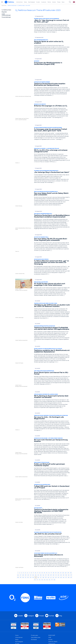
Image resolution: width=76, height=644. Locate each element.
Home (17, 611)
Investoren (44, 2)
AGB (50, 613)
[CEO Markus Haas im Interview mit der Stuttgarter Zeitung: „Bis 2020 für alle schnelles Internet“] (43, 514)
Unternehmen (19, 2)
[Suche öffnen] (70, 2)
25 (71, 548)
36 (43, 550)
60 (48, 553)
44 (64, 550)
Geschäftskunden (36, 613)
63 (56, 553)
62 (53, 553)
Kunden (38, 2)
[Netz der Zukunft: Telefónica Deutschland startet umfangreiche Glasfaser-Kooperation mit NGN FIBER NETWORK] (43, 492)
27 (21, 550)
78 (54, 555)
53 (31, 553)
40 (54, 550)
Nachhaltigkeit (32, 2)
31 (31, 550)
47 (71, 550)
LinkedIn (20, 591)
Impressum (51, 627)
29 (26, 550)
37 (46, 550)
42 (58, 550)
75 (47, 555)
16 (49, 548)
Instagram (31, 591)
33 (36, 550)
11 (38, 548)
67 (66, 553)
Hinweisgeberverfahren (55, 621)
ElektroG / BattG (53, 617)
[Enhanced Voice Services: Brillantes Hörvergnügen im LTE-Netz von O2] (43, 100)
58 (43, 553)
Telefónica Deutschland (12, 5)
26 (18, 550)
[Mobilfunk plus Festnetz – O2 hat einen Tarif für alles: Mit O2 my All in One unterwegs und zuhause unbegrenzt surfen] (43, 141)
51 (26, 553)
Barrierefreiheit (52, 625)
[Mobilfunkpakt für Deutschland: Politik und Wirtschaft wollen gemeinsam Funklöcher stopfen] (43, 447)
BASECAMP (52, 611)
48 (18, 553)
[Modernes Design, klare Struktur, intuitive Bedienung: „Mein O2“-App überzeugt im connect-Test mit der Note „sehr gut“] (43, 24)
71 (37, 555)
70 (35, 555)
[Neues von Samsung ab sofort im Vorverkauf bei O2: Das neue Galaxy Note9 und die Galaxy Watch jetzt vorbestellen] (43, 182)
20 (58, 548)
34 (38, 550)
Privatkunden (34, 611)
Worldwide (34, 615)
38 (48, 550)
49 (21, 553)
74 (45, 555)
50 (23, 553)
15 (47, 548)
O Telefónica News (21, 5)
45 (66, 550)
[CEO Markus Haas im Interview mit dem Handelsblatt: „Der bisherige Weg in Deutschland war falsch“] (43, 161)
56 (38, 553)
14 (44, 548)
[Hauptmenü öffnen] (2, 2)
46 (69, 550)
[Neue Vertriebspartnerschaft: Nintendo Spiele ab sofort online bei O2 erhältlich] (43, 45)
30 (28, 550)
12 (40, 548)
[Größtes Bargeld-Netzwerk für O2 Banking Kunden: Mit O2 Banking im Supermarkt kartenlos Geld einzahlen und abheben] (43, 379)
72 (40, 555)
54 (33, 553)
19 (56, 548)
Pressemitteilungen (6, 17)
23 (66, 548)
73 (42, 555)
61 (51, 553)
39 (51, 550)
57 (41, 553)
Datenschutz (52, 619)
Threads (41, 591)
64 (58, 553)
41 (56, 550)
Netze (25, 2)
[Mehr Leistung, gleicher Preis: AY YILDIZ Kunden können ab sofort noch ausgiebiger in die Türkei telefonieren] (43, 270)
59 (46, 553)
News (63, 2)
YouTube (52, 591)
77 (52, 555)
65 (61, 553)
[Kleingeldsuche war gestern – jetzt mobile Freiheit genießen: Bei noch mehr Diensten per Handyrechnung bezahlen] (43, 424)
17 (51, 548)
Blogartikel (4, 12)
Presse (59, 2)
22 (63, 548)
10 (35, 548)
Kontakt (50, 615)
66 (64, 553)
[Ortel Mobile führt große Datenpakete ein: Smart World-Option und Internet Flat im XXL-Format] (43, 357)
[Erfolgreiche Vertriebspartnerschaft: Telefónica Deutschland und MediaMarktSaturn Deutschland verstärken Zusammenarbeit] (43, 204)
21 (61, 548)
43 (61, 550)
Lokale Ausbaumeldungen (6, 15)
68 (69, 553)
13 (42, 548)
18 (53, 548)
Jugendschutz (52, 623)
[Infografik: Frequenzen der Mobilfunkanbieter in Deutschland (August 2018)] (43, 62)
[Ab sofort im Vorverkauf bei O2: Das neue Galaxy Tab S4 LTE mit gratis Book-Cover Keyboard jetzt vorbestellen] (43, 226)
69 (71, 553)
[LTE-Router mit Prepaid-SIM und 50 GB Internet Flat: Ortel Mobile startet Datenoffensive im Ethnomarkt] (43, 535)
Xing (61, 591)
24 (68, 548)
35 (41, 550)
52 (28, 553)
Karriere (54, 2)
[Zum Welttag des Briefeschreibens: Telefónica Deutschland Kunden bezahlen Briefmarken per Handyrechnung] (43, 79)
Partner (49, 2)
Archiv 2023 (28, 5)
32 (33, 550)
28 (23, 550)
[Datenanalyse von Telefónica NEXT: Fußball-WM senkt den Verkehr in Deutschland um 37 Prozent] (43, 469)
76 (49, 555)
